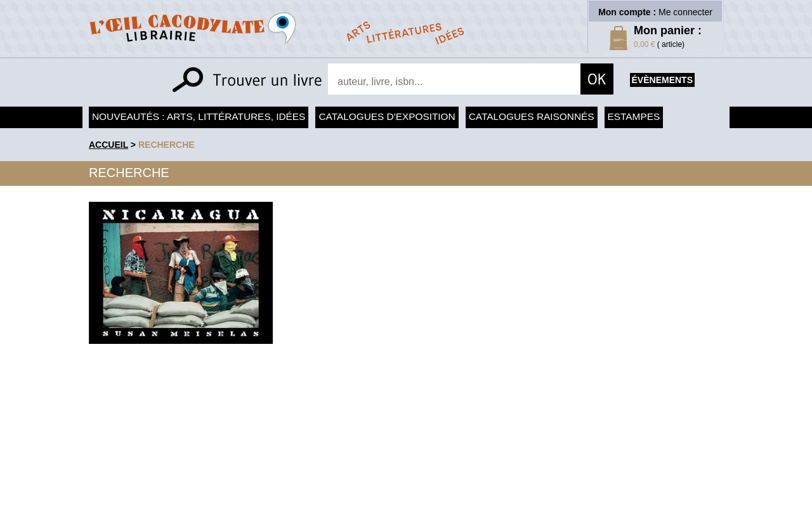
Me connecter (685, 12)
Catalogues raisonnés (532, 116)
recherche (167, 145)
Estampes (634, 116)
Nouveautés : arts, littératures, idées (199, 116)
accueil (108, 145)
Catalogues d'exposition (387, 116)
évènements (662, 80)
